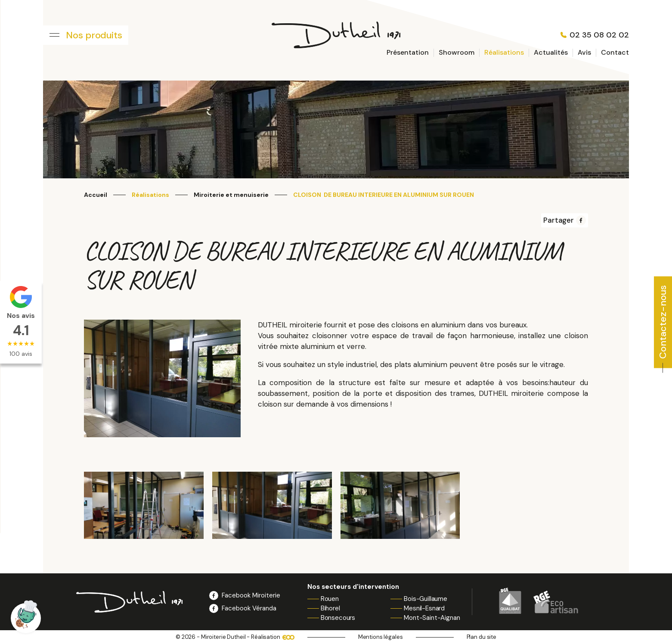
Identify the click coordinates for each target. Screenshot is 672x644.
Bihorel (330, 608)
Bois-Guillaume (426, 599)
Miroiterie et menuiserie (231, 195)
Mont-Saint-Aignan (432, 618)
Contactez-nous (663, 322)
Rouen (330, 599)
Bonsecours (338, 618)
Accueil (96, 195)
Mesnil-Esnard (424, 608)
